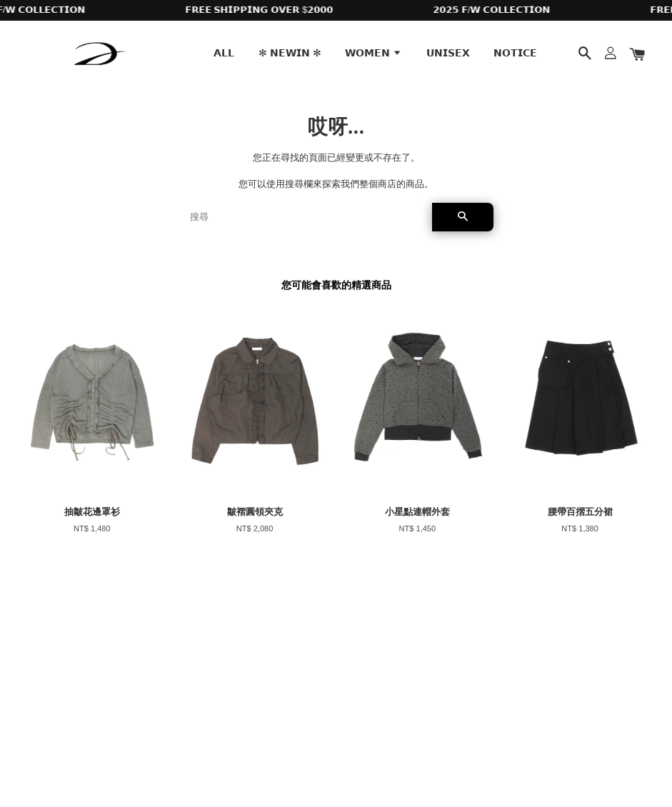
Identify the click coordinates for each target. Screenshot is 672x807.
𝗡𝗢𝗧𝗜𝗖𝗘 (515, 53)
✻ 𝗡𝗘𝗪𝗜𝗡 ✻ (290, 53)
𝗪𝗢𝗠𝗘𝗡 (373, 53)
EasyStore (137, 756)
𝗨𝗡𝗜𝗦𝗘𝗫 (448, 53)
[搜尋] (305, 217)
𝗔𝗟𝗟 (224, 53)
